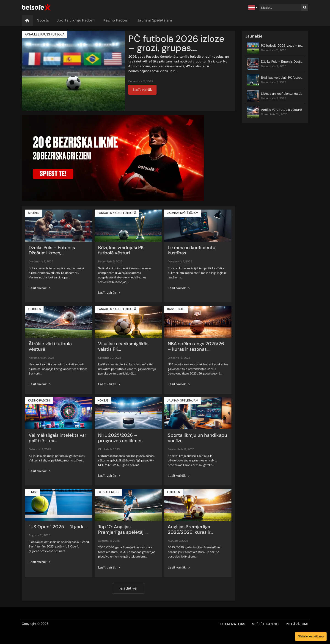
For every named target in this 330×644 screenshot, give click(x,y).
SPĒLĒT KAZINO (265, 624)
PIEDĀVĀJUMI (297, 624)
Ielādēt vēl (128, 588)
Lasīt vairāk (142, 90)
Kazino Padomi (116, 20)
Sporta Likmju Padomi (76, 20)
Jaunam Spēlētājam (155, 20)
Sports (43, 20)
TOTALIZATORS (233, 624)
